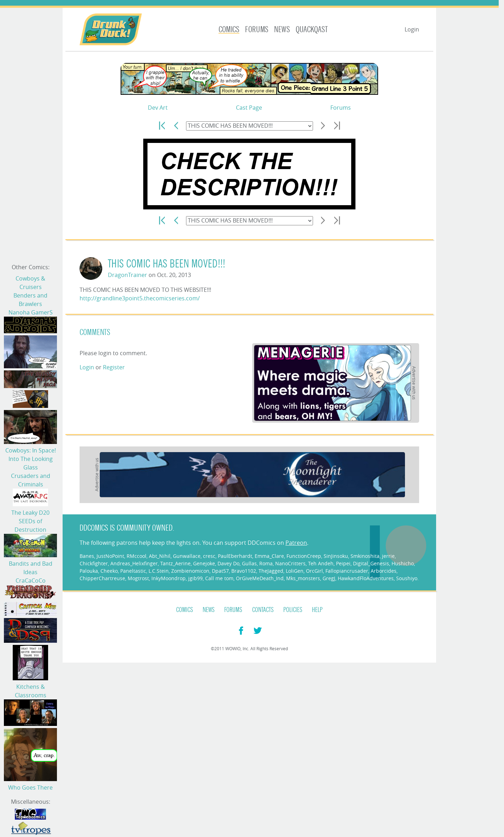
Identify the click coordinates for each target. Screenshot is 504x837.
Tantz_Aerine (175, 563)
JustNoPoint (110, 556)
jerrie (388, 556)
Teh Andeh (321, 563)
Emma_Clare (269, 556)
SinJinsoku (336, 556)
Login (412, 29)
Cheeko (109, 571)
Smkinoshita (365, 556)
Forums (257, 30)
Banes (87, 556)
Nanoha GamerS (31, 312)
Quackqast (312, 30)
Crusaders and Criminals (31, 480)
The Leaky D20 (30, 513)
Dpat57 (220, 571)
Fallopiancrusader (347, 571)
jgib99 (195, 578)
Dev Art (158, 108)
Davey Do (228, 563)
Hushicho (403, 563)
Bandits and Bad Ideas (31, 568)
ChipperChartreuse (102, 578)
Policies (293, 610)
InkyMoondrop (169, 578)
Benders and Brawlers (30, 300)
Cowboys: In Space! (31, 450)
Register (114, 367)
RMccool (137, 556)
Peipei (343, 563)
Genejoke (204, 563)
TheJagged (271, 571)
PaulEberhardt (235, 556)
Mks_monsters (303, 578)
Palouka (89, 571)
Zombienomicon (190, 571)
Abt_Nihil (160, 556)
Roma (266, 563)
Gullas (249, 563)
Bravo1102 (244, 571)
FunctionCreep (304, 556)
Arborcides (384, 571)
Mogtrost (138, 578)
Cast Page (249, 108)
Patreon (296, 543)
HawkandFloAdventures (366, 578)
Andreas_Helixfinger (134, 563)
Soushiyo (407, 578)
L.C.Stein (159, 571)
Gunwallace (187, 556)
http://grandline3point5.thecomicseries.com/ (140, 298)
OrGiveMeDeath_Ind (260, 578)
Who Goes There (30, 787)
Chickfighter (94, 563)
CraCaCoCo (31, 581)
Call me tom (219, 578)
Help (317, 610)
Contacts (263, 610)
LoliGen (295, 571)
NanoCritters (290, 563)
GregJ (329, 578)
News (282, 30)
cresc (209, 556)
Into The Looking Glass (31, 463)
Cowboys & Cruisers (30, 283)
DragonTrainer (128, 275)
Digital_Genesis (371, 563)
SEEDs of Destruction (30, 525)
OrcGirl (314, 571)
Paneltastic (133, 571)
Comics (229, 30)
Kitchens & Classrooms (31, 691)
